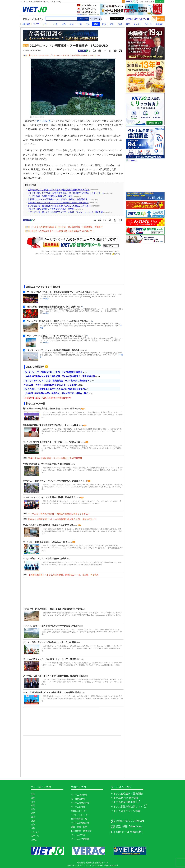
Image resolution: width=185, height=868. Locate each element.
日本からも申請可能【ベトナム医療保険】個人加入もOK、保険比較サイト (63, 519)
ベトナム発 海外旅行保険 (125, 798)
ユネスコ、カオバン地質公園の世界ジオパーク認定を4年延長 (51, 626)
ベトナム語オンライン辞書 (126, 811)
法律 (120, 24)
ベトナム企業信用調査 (125, 802)
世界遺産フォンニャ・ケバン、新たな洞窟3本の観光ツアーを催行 (58, 203)
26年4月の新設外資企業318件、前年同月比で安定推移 (48, 525)
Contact (139, 821)
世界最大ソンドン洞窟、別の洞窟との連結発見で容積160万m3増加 (59, 190)
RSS (106, 863)
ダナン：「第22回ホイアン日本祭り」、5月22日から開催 (50, 642)
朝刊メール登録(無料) (129, 832)
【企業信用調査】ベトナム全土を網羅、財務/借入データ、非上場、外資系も (63, 575)
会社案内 (99, 863)
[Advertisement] (71, 271)
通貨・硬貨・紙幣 (79, 827)
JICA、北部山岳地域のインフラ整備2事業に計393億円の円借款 (52, 692)
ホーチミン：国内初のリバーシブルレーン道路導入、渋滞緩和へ (53, 481)
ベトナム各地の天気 (80, 803)
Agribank (80, 14)
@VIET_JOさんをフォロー (139, 19)
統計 (112, 24)
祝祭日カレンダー (79, 811)
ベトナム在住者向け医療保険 (127, 794)
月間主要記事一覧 (79, 819)
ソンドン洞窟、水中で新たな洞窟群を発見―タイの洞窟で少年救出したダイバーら (66, 193)
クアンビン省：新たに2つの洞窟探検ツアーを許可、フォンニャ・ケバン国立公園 (65, 212)
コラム (34, 840)
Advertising (135, 826)
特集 (128, 24)
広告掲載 (122, 826)
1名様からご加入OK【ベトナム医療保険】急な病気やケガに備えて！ (62, 231)
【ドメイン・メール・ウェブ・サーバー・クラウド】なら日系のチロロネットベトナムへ (64, 55)
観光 (96, 24)
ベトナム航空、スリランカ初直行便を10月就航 (45, 559)
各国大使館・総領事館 (81, 831)
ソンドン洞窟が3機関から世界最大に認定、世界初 (51, 209)
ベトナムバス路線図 (80, 839)
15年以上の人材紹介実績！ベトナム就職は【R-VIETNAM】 (55, 458)
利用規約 (108, 254)
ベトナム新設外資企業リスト (129, 807)
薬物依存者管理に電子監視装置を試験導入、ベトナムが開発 (51, 425)
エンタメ (137, 24)
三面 (80, 24)
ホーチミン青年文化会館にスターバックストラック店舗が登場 (52, 442)
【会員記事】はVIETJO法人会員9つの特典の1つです (47, 398)
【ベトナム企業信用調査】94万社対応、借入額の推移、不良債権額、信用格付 (67, 227)
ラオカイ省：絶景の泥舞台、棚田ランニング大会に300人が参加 (53, 609)
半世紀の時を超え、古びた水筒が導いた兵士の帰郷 (47, 464)
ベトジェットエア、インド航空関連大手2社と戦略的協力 (49, 497)
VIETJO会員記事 (35, 367)
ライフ (36, 24)
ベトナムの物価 (78, 807)
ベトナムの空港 (78, 835)
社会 (56, 24)
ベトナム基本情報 (79, 795)
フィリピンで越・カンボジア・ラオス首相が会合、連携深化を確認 (54, 676)
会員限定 (159, 24)
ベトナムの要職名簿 (80, 823)
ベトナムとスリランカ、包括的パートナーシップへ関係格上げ (52, 659)
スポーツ (148, 24)
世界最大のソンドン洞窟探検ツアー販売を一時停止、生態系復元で (59, 199)
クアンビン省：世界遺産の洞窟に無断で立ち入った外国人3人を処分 (59, 206)
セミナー (46, 24)
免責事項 (116, 254)
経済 (72, 24)
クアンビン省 (44, 121)
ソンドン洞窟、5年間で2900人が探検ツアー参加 (50, 196)
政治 (104, 24)
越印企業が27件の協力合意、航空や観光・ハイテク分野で (50, 409)
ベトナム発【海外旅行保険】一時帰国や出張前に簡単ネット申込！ (59, 514)
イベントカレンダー (80, 815)
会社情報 (26, 24)
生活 (88, 24)
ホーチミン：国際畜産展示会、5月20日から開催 (45, 542)
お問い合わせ (124, 821)
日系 (64, 24)
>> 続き (46, 299)
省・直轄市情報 (78, 799)
